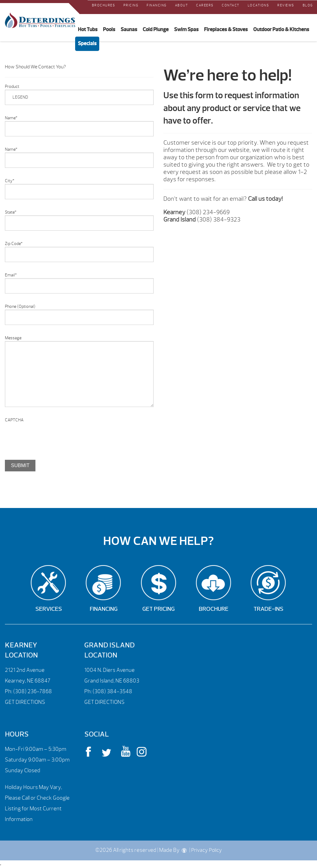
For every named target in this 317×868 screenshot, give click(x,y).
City (10, 181)
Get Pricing (158, 609)
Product (12, 86)
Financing (157, 5)
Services (49, 609)
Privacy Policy (207, 850)
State (11, 212)
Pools (109, 29)
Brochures (104, 5)
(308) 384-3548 (112, 692)
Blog (308, 5)
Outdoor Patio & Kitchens (281, 29)
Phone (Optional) (20, 306)
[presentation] (51, 435)
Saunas (129, 29)
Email (11, 275)
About (182, 5)
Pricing (131, 5)
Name (11, 118)
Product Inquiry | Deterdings (40, 20)
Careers (205, 5)
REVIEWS (286, 5)
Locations (259, 5)
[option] (79, 493)
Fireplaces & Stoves (226, 29)
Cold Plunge (156, 29)
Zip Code (14, 244)
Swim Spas (186, 29)
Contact (231, 5)
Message (13, 338)
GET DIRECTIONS (25, 702)
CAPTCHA (14, 420)
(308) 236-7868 (32, 692)
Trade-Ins (268, 609)
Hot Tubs (88, 29)
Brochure (214, 609)
